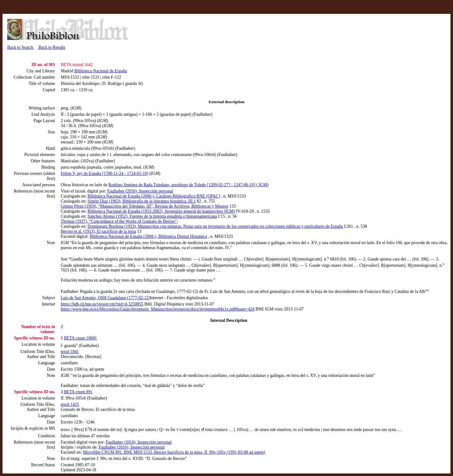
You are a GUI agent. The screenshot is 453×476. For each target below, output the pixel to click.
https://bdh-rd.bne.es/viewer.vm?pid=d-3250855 (102, 304)
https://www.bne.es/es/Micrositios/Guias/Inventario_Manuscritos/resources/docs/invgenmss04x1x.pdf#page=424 (158, 309)
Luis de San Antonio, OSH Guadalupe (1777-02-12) (105, 298)
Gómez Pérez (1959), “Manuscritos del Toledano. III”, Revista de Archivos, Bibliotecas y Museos (145, 206)
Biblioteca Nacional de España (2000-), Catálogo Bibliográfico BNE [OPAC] (154, 196)
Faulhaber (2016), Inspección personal (140, 191)
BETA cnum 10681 (80, 338)
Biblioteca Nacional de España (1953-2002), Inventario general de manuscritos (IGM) (161, 211)
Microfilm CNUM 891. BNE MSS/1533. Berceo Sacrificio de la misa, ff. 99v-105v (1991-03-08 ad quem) (174, 452)
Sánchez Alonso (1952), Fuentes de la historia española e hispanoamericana (152, 216)
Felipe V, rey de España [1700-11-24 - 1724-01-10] (104, 174)
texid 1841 (70, 352)
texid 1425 (70, 404)
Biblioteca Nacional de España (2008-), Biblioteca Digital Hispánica (148, 236)
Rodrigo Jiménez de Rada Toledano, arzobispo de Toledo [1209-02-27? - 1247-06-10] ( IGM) (188, 185)
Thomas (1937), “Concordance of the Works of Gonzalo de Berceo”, (119, 221)
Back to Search (21, 47)
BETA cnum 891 (78, 392)
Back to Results (51, 47)
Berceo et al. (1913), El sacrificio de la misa (98, 231)
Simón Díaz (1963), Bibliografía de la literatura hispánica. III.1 (142, 201)
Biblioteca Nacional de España (101, 71)
